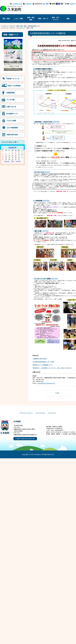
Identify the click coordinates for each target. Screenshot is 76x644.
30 (16, 159)
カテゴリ (12, 26)
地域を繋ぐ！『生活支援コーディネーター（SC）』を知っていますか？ (53, 368)
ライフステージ (21, 28)
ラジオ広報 (11, 99)
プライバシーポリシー (27, 413)
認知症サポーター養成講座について (43, 365)
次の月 (18, 162)
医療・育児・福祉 (21, 26)
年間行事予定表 (12, 135)
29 (12, 159)
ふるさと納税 (11, 120)
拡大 (44, 4)
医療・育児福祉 (31, 19)
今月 (12, 162)
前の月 (7, 162)
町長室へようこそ (13, 79)
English (72, 4)
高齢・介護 (30, 28)
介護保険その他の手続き (40, 359)
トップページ (5, 26)
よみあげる (28, 4)
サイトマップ (52, 413)
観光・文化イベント (56, 19)
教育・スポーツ (43, 19)
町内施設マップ (12, 114)
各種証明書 (11, 93)
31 (19, 159)
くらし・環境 (18, 19)
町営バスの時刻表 (14, 86)
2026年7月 (12, 147)
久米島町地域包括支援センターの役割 (43, 362)
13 (6, 156)
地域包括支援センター (34, 26)
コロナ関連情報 (12, 128)
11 (22, 154)
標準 (47, 4)
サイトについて (41, 413)
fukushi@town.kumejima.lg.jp (46, 383)
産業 (68, 19)
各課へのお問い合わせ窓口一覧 (26, 439)
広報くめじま (11, 107)
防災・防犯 (6, 19)
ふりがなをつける (17, 4)
